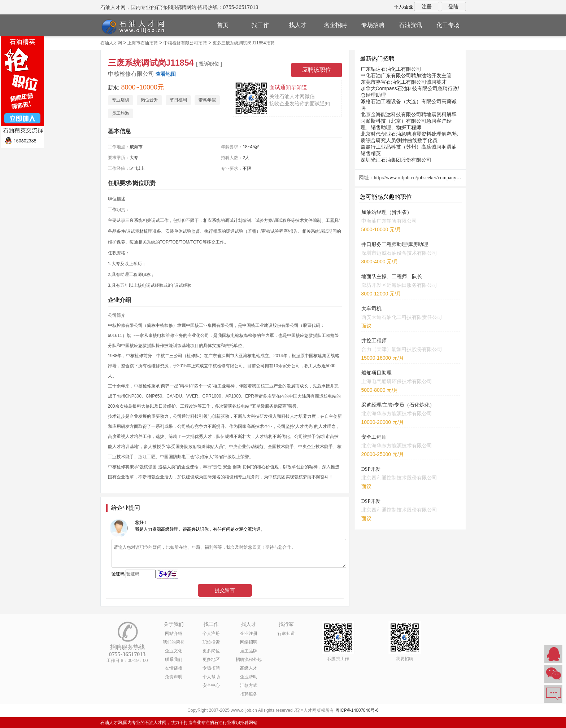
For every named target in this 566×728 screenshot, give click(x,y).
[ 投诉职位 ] (209, 64)
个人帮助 (211, 677)
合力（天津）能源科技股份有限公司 (402, 349)
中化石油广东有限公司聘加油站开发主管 (406, 75)
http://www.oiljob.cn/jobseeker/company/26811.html (427, 178)
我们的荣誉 (174, 642)
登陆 (453, 6)
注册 (427, 6)
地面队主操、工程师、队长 (392, 277)
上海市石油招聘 (143, 43)
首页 (223, 25)
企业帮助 (249, 677)
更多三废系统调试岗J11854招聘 (243, 43)
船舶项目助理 (376, 373)
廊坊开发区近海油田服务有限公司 (399, 285)
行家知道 (286, 633)
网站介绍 (174, 633)
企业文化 (174, 651)
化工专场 (448, 25)
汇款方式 (249, 685)
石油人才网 (111, 43)
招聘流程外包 (249, 659)
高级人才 (249, 668)
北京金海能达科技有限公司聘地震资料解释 (409, 114)
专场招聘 (373, 25)
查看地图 (166, 74)
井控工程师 (374, 341)
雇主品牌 (249, 651)
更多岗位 (211, 651)
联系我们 (174, 659)
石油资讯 (410, 25)
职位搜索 (211, 642)
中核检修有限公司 (131, 74)
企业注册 (249, 633)
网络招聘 (249, 642)
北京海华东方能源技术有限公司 (397, 413)
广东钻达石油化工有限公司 (391, 69)
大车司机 (371, 309)
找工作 (260, 25)
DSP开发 (371, 469)
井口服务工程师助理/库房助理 (395, 244)
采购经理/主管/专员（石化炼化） (398, 405)
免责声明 (174, 677)
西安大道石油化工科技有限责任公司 (402, 317)
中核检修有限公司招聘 (185, 43)
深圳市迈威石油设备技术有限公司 (399, 253)
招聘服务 (249, 694)
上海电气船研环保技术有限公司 (397, 381)
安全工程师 (374, 437)
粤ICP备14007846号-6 (357, 710)
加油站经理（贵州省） (387, 212)
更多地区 (211, 659)
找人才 (298, 25)
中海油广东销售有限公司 (389, 221)
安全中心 (211, 685)
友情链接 (174, 668)
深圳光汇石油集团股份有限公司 (396, 160)
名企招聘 (335, 25)
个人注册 (211, 633)
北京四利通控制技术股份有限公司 (399, 478)
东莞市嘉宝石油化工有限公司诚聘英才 (404, 82)
